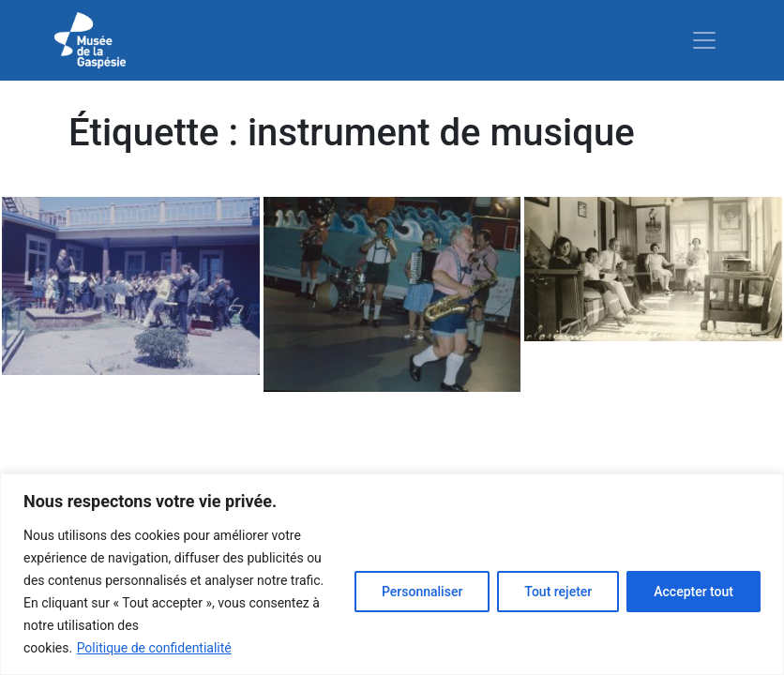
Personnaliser (422, 592)
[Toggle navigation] (704, 40)
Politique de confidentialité (154, 648)
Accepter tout (694, 592)
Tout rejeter (558, 592)
